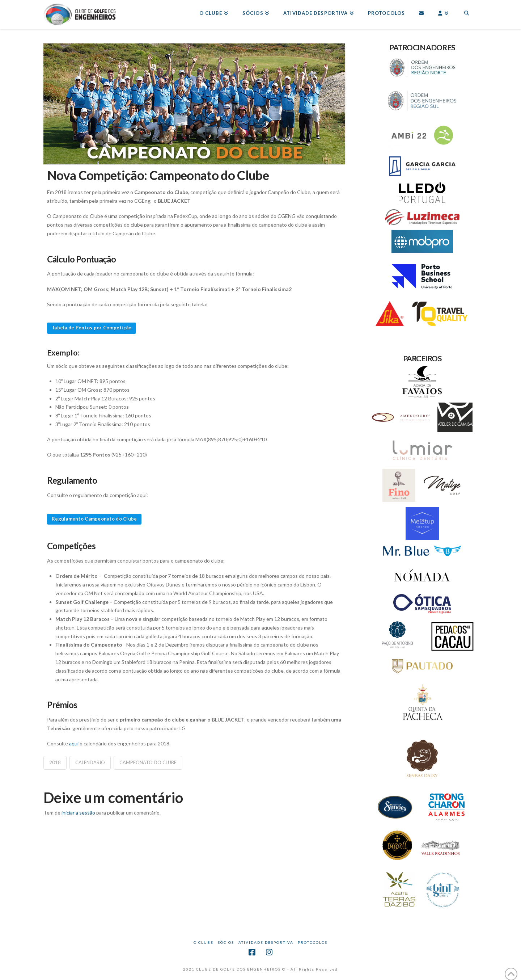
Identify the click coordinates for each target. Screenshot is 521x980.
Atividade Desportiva (266, 942)
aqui (74, 743)
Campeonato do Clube (148, 762)
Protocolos (313, 942)
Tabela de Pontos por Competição (92, 328)
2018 (55, 762)
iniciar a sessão (78, 813)
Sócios (226, 942)
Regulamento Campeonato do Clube (94, 519)
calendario (90, 762)
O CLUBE (204, 942)
